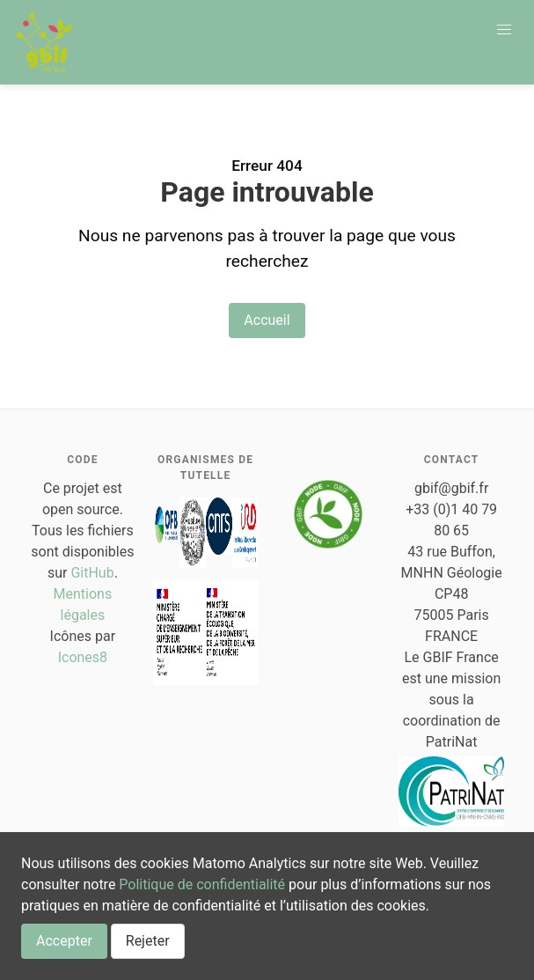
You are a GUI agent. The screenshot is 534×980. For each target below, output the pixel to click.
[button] (504, 30)
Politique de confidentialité (202, 884)
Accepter (64, 941)
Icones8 (83, 657)
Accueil (267, 320)
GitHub (92, 573)
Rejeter (148, 941)
